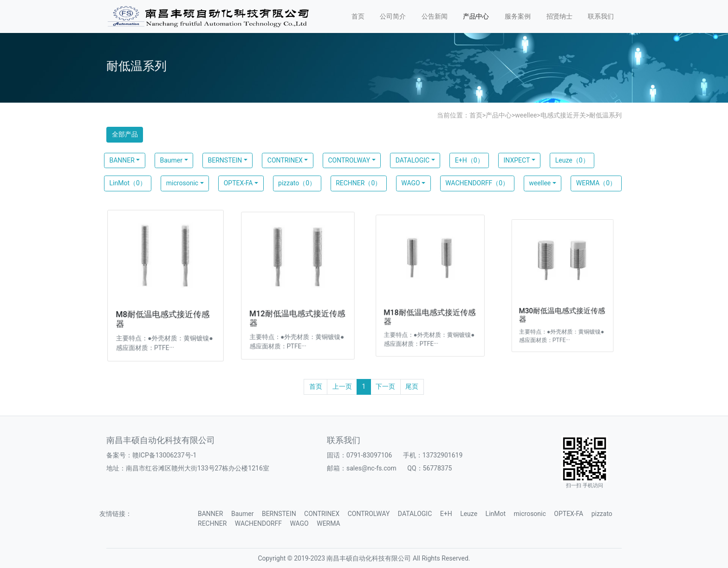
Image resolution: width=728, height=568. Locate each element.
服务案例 (518, 16)
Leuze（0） (572, 160)
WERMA (328, 523)
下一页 (385, 386)
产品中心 (476, 16)
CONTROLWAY (349, 160)
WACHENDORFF (258, 523)
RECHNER (212, 523)
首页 (358, 16)
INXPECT (517, 160)
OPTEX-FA (238, 183)
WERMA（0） (596, 183)
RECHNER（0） (358, 183)
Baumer (171, 160)
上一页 (342, 386)
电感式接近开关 (563, 115)
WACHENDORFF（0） (477, 183)
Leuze (469, 514)
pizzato (602, 514)
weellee (526, 115)
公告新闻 (435, 16)
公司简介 (393, 16)
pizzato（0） (297, 183)
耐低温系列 (605, 115)
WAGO (410, 183)
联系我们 (601, 16)
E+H (446, 514)
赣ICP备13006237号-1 (164, 455)
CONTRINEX (285, 160)
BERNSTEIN (225, 160)
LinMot (496, 514)
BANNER (122, 160)
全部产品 (125, 134)
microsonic (182, 183)
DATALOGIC (413, 160)
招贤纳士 (559, 16)
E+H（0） (469, 160)
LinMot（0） (128, 183)
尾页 (412, 386)
